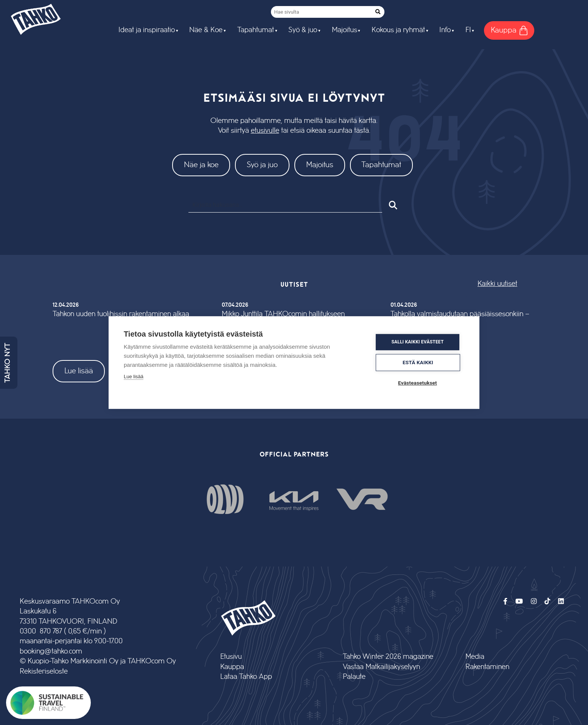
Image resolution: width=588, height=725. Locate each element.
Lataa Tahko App (246, 677)
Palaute (354, 677)
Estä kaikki (419, 362)
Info (445, 30)
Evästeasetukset (419, 383)
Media (475, 657)
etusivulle (265, 131)
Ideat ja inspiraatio (147, 30)
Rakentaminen (487, 667)
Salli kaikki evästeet (418, 342)
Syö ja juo (262, 165)
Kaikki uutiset (497, 284)
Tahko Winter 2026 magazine (388, 657)
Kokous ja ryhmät (398, 30)
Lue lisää (79, 371)
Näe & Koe (206, 30)
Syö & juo (303, 30)
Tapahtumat (256, 30)
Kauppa (232, 667)
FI (468, 30)
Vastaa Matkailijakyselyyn (381, 667)
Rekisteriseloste (44, 671)
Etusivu (231, 657)
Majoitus (345, 30)
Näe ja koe (201, 165)
